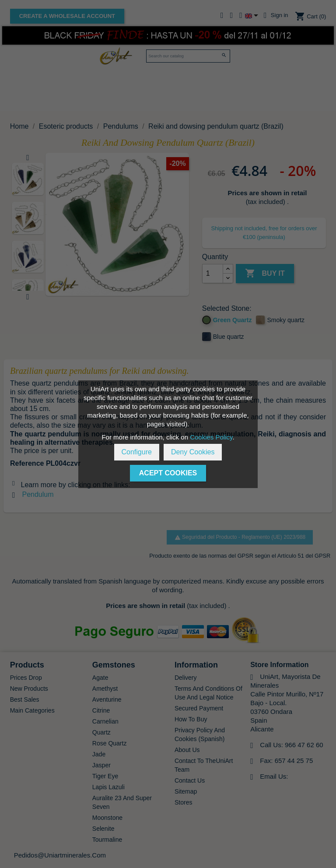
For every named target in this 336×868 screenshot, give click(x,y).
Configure (137, 452)
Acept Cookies (168, 473)
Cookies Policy (211, 437)
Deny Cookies (193, 452)
